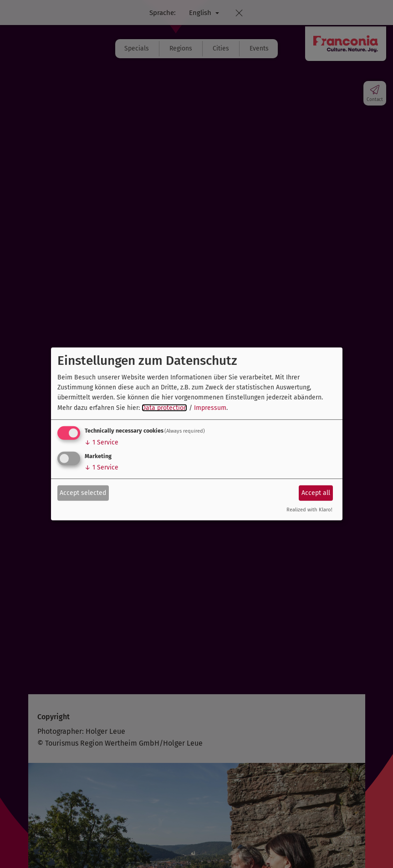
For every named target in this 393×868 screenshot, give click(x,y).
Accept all (316, 492)
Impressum (210, 408)
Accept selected (83, 492)
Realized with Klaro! (309, 510)
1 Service (102, 442)
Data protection (164, 408)
